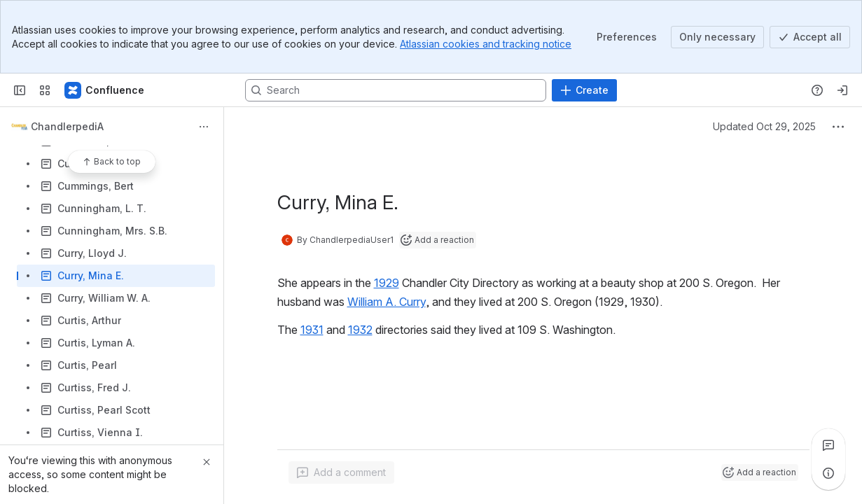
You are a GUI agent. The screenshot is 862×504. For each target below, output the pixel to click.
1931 (312, 330)
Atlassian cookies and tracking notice (486, 44)
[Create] (584, 90)
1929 (387, 283)
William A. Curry (387, 302)
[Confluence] (105, 90)
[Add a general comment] (341, 472)
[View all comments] (828, 445)
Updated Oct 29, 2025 (764, 126)
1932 (360, 330)
